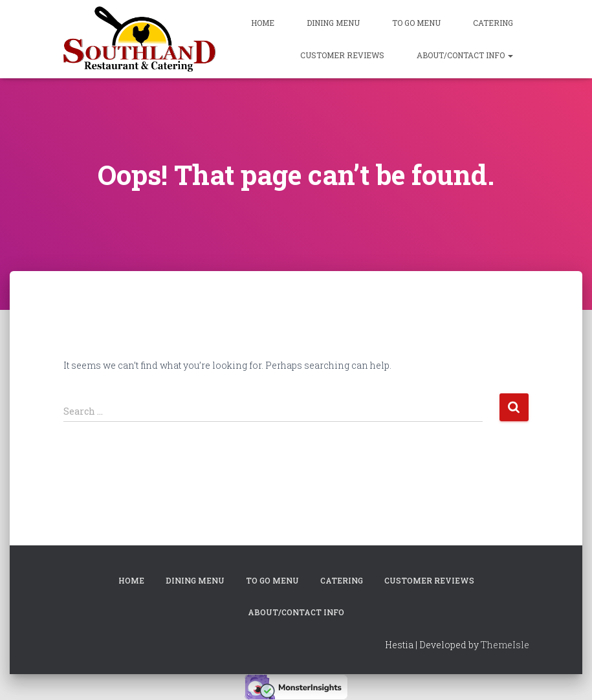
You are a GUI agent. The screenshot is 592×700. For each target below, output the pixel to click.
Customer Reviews (342, 55)
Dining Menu (333, 23)
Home (263, 23)
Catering (493, 23)
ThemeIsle (505, 645)
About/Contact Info (465, 55)
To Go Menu (416, 23)
